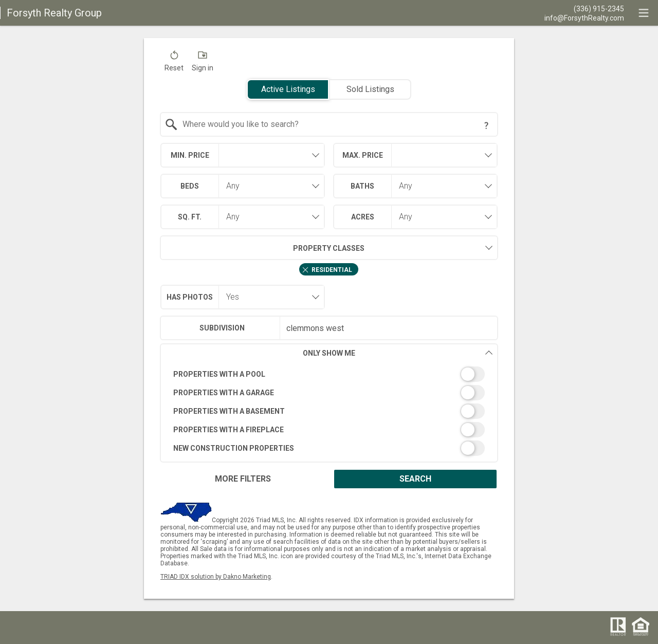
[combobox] (329, 124)
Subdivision (222, 328)
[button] (174, 63)
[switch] (329, 374)
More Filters (243, 479)
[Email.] (584, 17)
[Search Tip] (486, 125)
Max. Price (363, 155)
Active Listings (288, 89)
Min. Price (190, 155)
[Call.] (584, 8)
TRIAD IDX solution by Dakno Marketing (216, 577)
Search (415, 479)
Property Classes (262, 248)
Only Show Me (398, 353)
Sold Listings (370, 89)
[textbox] (335, 124)
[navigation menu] (644, 13)
